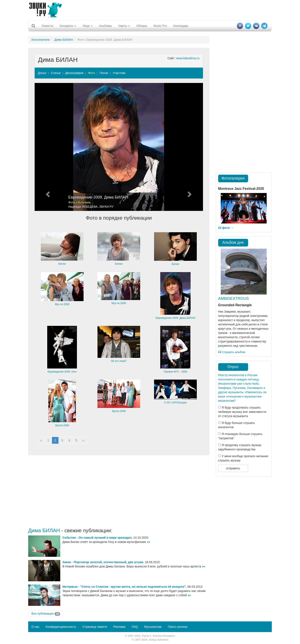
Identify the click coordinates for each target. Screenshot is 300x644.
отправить (233, 468)
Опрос (233, 367)
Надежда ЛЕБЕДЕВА (83, 207)
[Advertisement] (150, 10)
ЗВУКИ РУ (106, 207)
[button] (47, 147)
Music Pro (160, 26)
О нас (35, 627)
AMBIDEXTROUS (234, 299)
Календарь (181, 26)
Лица (87, 26)
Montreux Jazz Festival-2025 (241, 189)
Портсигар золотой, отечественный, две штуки (108, 562)
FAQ (135, 627)
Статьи (56, 73)
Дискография (74, 73)
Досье (42, 73)
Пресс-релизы (178, 627)
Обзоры (142, 26)
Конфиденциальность (61, 627)
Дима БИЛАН (64, 40)
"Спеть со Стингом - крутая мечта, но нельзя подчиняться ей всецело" (133, 587)
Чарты (124, 26)
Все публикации (46, 614)
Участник (119, 73)
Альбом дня (233, 242)
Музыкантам (153, 627)
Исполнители (40, 40)
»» (149, 542)
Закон (67, 562)
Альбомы (105, 26)
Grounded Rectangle (235, 305)
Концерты (68, 26)
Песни (104, 73)
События (69, 538)
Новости (47, 26)
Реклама (119, 627)
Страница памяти (95, 627)
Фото (91, 73)
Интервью (70, 587)
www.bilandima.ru (188, 58)
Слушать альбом (232, 352)
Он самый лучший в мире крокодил (105, 538)
